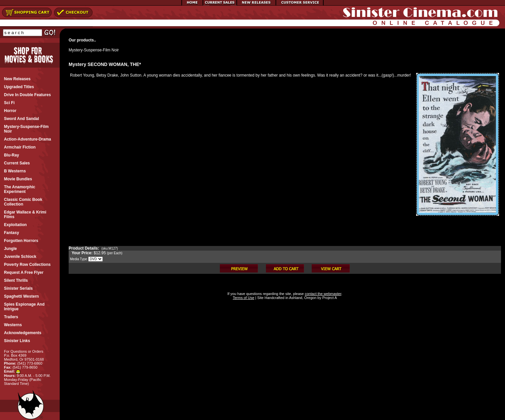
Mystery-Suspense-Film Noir (94, 50)
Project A (329, 298)
